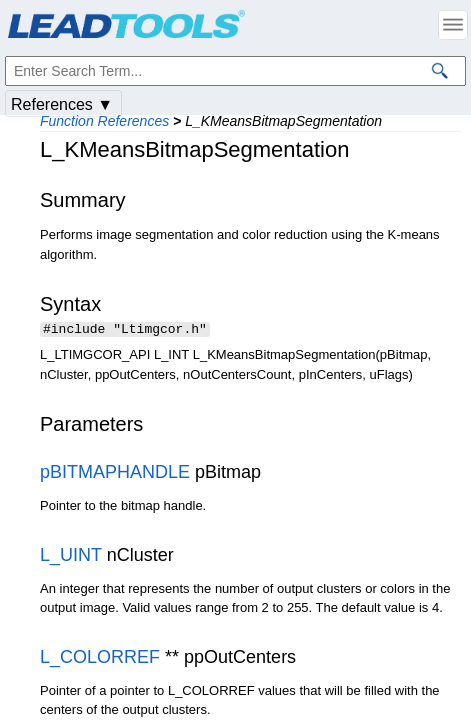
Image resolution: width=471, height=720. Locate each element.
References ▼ (62, 104)
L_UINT (71, 557)
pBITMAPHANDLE (115, 474)
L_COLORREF (100, 659)
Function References (104, 121)
